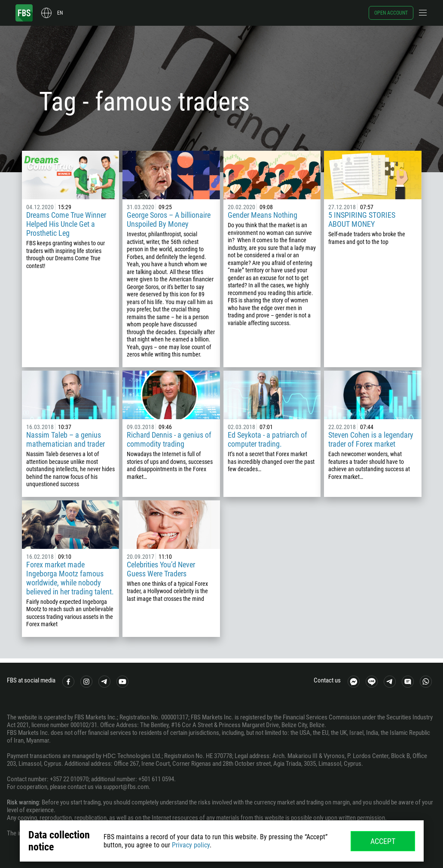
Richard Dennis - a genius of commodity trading (169, 439)
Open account (391, 13)
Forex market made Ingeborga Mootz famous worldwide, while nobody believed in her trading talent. (70, 578)
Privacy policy (191, 845)
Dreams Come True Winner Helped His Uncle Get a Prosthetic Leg (66, 224)
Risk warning (23, 802)
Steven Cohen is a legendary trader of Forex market (371, 439)
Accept (383, 841)
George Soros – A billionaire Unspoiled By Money (169, 219)
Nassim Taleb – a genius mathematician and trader (66, 439)
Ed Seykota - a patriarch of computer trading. (267, 439)
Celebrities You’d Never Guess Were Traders (161, 569)
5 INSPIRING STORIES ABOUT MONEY (362, 219)
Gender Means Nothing (263, 215)
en (60, 13)
